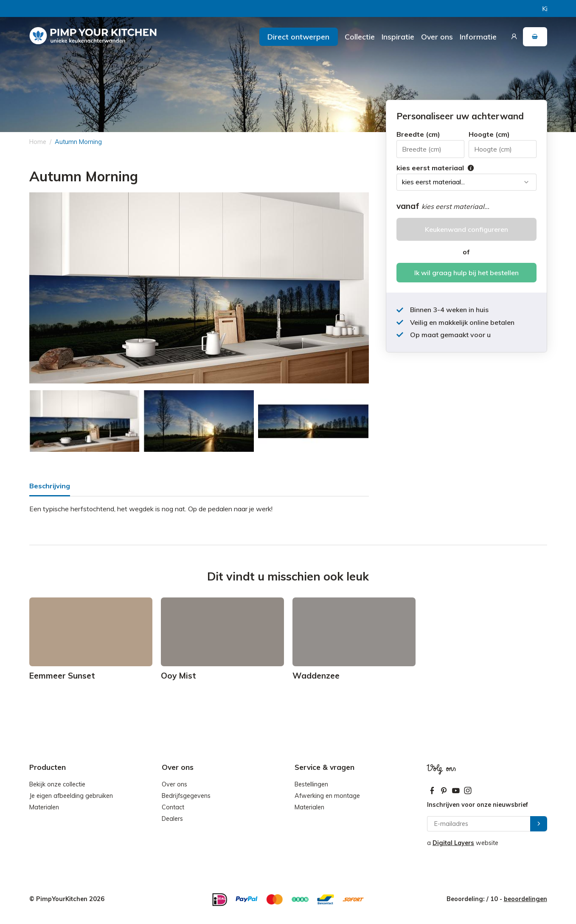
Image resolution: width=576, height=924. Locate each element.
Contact (173, 807)
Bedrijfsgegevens (186, 796)
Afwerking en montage (327, 796)
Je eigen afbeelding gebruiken (71, 796)
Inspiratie (398, 37)
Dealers (172, 819)
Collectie (360, 37)
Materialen (44, 807)
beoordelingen (525, 899)
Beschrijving (50, 486)
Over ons (437, 37)
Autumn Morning (78, 142)
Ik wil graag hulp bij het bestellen (466, 273)
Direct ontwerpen (298, 37)
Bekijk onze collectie (57, 784)
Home (38, 142)
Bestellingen (311, 784)
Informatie (478, 37)
